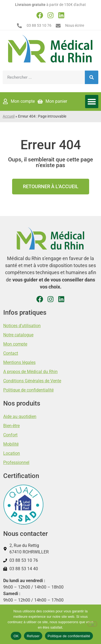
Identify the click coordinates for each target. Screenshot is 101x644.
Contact (11, 353)
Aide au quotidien (20, 416)
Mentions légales (19, 362)
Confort (10, 435)
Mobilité (11, 444)
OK (16, 636)
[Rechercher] (92, 77)
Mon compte (15, 344)
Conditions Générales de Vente (32, 381)
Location (12, 453)
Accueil (9, 116)
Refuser (33, 636)
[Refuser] (92, 624)
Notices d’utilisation (22, 326)
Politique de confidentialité (28, 390)
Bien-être (11, 426)
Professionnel (16, 462)
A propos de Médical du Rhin (30, 372)
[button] (92, 102)
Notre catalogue (18, 335)
